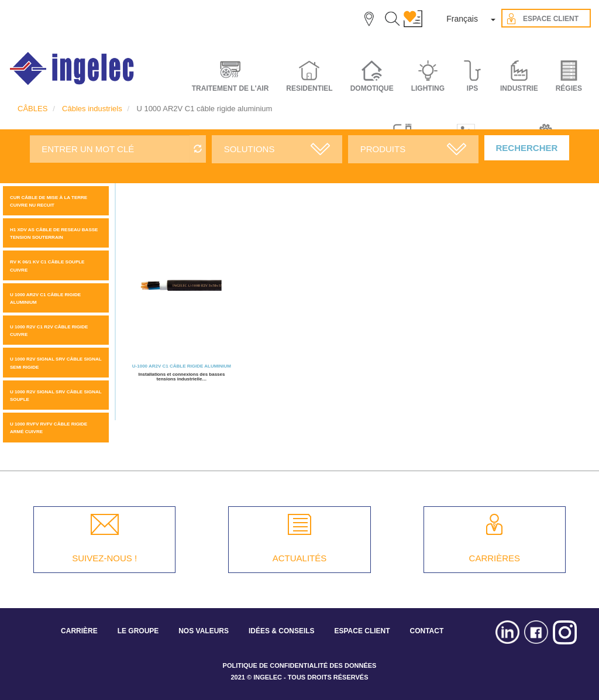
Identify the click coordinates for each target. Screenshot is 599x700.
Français (462, 19)
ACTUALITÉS (300, 558)
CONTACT (426, 631)
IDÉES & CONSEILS (282, 631)
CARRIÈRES (495, 558)
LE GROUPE (138, 631)
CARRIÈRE (79, 631)
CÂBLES (32, 109)
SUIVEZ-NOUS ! (104, 558)
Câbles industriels (92, 109)
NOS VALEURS (204, 631)
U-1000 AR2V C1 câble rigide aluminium (182, 366)
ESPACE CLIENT (362, 631)
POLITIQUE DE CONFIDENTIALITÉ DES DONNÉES (300, 665)
